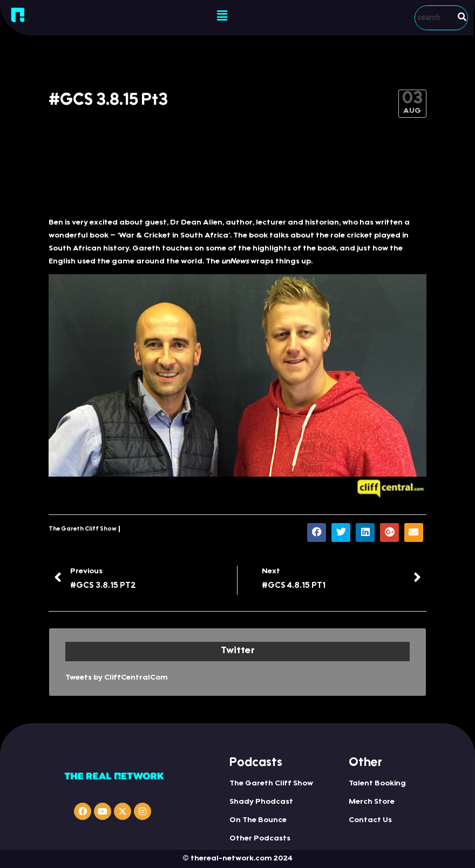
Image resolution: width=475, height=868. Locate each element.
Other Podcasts (260, 839)
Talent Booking (377, 784)
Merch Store (372, 802)
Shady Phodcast (261, 802)
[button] (222, 16)
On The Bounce (258, 820)
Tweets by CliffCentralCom (117, 678)
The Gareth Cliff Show (83, 529)
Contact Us (370, 820)
